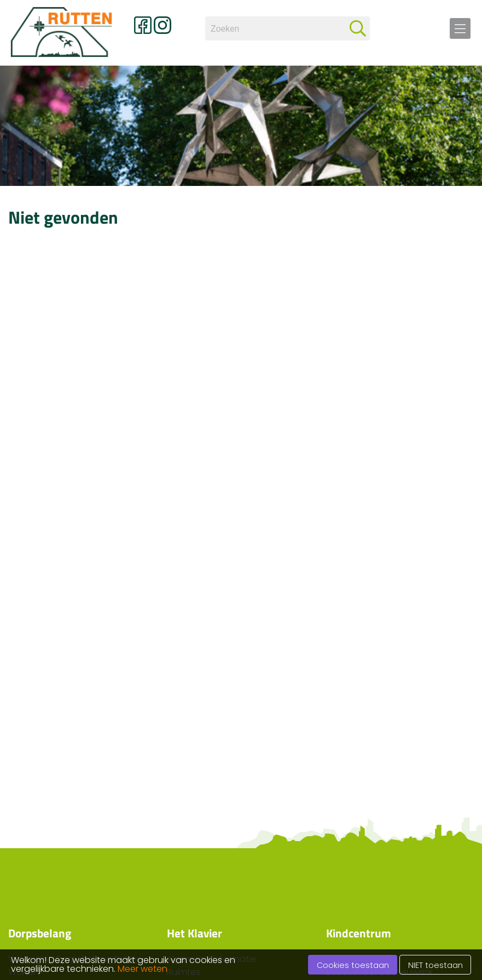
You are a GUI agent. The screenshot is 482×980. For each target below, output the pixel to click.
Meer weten (143, 969)
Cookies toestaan (353, 965)
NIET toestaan (435, 965)
